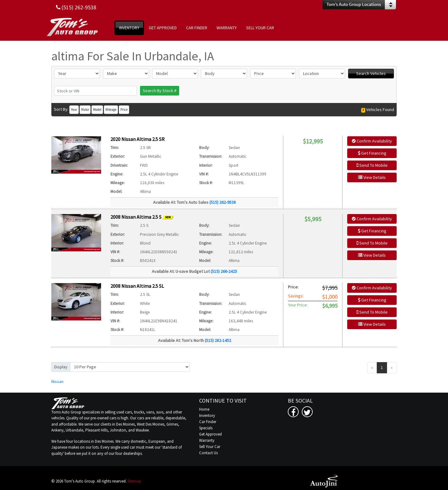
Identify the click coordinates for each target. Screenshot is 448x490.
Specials (206, 428)
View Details (372, 177)
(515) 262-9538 (223, 202)
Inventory (207, 415)
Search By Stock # (160, 91)
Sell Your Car (210, 447)
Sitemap (134, 481)
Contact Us (208, 453)
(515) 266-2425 (224, 271)
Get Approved (210, 434)
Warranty (207, 440)
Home (204, 409)
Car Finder (208, 422)
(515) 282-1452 (218, 340)
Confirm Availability (372, 141)
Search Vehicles (371, 73)
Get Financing (372, 153)
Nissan (57, 381)
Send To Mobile (372, 165)
